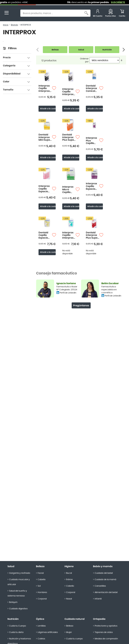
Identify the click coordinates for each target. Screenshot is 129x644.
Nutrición (13, 619)
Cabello (42, 580)
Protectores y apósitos (106, 626)
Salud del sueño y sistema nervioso (17, 593)
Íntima (69, 580)
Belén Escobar (110, 283)
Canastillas (100, 586)
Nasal (69, 599)
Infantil (98, 599)
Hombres (42, 592)
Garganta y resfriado (20, 573)
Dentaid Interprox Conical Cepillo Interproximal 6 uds (92, 89)
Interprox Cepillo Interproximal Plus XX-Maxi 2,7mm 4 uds (45, 89)
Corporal (42, 599)
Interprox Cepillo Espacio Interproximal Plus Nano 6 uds (45, 189)
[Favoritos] (111, 14)
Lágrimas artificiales (48, 632)
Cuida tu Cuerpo (18, 626)
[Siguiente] (124, 50)
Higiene (69, 566)
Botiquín (13, 602)
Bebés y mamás (103, 566)
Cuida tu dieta (16, 632)
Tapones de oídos (104, 632)
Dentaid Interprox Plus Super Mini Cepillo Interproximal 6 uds (92, 235)
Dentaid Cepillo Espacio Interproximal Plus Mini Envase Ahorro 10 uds (45, 235)
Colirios (41, 639)
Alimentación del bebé (106, 592)
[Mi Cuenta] (98, 14)
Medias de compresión (106, 639)
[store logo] (15, 14)
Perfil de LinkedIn (68, 293)
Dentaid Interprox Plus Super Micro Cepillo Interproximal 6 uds (69, 137)
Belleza (40, 566)
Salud (11, 566)
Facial (41, 573)
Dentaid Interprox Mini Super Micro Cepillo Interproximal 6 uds (45, 137)
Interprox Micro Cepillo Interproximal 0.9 (69, 190)
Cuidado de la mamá (105, 580)
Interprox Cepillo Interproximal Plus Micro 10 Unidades (69, 235)
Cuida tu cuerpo (74, 639)
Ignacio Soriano (66, 283)
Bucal (69, 573)
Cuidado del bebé (104, 573)
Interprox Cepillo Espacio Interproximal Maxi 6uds (92, 186)
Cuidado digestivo (18, 609)
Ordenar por (84, 60)
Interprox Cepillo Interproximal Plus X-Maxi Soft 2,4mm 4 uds (69, 92)
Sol (39, 586)
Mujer (69, 632)
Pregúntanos (81, 306)
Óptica (40, 619)
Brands (14, 25)
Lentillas (42, 626)
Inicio (6, 25)
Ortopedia (99, 619)
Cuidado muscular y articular (19, 582)
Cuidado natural (75, 619)
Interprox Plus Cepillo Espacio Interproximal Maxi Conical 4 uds (92, 141)
